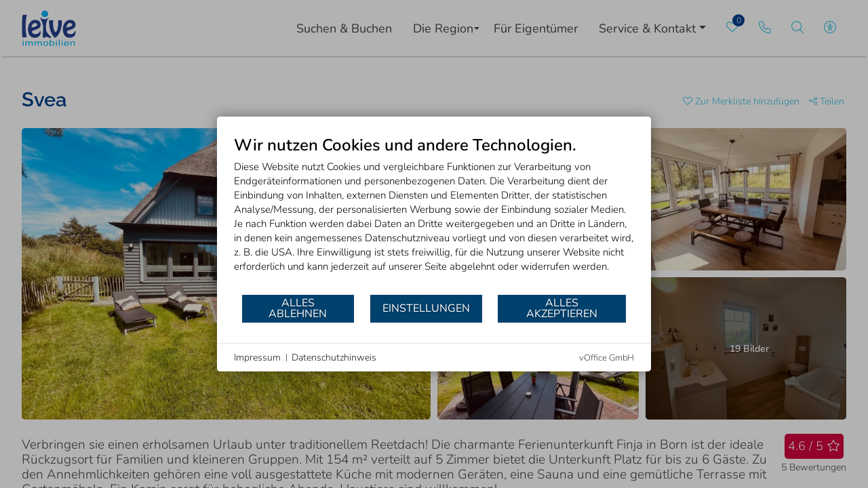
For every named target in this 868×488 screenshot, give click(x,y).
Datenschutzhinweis (334, 358)
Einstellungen (426, 308)
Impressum (257, 358)
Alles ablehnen (298, 308)
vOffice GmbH (607, 358)
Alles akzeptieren (562, 308)
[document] (434, 214)
